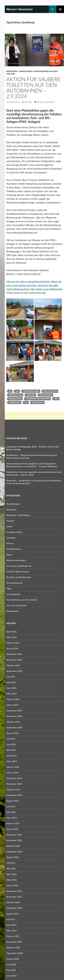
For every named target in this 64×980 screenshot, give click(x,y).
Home (9, 526)
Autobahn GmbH (31, 391)
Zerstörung (38, 402)
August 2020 (13, 959)
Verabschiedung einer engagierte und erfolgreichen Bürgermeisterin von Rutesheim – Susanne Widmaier (32, 465)
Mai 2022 (11, 868)
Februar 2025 (13, 699)
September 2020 (14, 953)
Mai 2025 (11, 682)
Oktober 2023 (13, 790)
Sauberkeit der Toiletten (38, 399)
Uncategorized (13, 594)
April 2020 (11, 976)
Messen (10, 543)
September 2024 (14, 727)
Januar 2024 (12, 773)
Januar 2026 (12, 648)
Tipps (9, 588)
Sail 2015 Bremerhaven (18, 571)
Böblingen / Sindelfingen (20, 71)
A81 (17, 391)
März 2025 (12, 694)
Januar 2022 (12, 885)
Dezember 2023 (14, 778)
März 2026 (12, 637)
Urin (56, 399)
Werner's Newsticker (20, 9)
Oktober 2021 (13, 902)
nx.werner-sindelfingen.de (19, 566)
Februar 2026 (13, 643)
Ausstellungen (13, 504)
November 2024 (14, 716)
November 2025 (14, 660)
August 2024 (13, 733)
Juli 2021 (11, 919)
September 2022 (14, 852)
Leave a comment (46, 102)
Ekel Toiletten (50, 391)
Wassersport (12, 611)
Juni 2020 (11, 964)
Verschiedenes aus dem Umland (22, 600)
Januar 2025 (12, 705)
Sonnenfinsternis (14, 583)
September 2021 (14, 908)
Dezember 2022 (14, 835)
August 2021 (13, 914)
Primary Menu (60, 9)
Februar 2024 (13, 767)
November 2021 (14, 897)
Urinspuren (15, 402)
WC (26, 402)
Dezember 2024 (14, 711)
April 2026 (11, 632)
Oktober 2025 (13, 665)
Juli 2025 (11, 677)
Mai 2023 (11, 812)
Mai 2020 (11, 970)
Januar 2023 (12, 829)
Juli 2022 (11, 863)
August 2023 (13, 801)
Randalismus (15, 399)
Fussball (10, 521)
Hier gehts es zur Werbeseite (46, 289)
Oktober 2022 (13, 846)
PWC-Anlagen (46, 395)
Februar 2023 (13, 823)
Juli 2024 (11, 739)
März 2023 (12, 818)
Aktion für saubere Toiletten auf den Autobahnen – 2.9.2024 (34, 88)
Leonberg (11, 538)
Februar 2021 (13, 936)
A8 (10, 391)
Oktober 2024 (13, 722)
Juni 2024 (11, 744)
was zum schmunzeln (17, 605)
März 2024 (12, 761)
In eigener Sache (14, 532)
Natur (9, 555)
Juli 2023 (11, 806)
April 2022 (11, 874)
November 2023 (14, 784)
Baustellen (11, 509)
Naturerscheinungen (16, 560)
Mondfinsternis (14, 549)
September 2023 (14, 795)
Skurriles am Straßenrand (18, 577)
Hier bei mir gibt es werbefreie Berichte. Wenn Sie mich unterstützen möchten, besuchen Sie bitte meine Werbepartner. (34, 285)
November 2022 (14, 840)
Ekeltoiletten (16, 395)
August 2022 (13, 857)
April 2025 (11, 688)
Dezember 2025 (14, 654)
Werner (28, 102)
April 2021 (11, 925)
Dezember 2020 (14, 942)
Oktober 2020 (13, 947)
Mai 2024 (11, 750)
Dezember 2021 (14, 891)
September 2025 (14, 671)
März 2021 (12, 931)
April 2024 (11, 756)
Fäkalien (31, 395)
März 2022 (12, 880)
